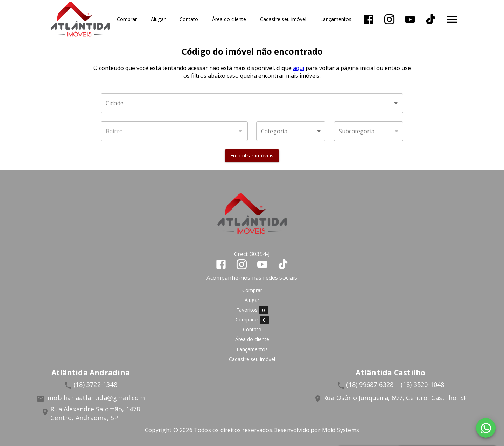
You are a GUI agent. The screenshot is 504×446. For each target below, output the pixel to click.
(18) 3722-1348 (95, 384)
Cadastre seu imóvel (283, 19)
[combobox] (252, 103)
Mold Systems (341, 430)
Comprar (127, 19)
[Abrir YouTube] (410, 19)
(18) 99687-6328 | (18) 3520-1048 (395, 384)
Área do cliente (229, 19)
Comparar (252, 320)
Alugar (159, 19)
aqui (299, 68)
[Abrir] (396, 103)
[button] (291, 131)
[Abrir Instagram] (390, 19)
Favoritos (252, 310)
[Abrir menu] (453, 19)
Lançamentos (336, 19)
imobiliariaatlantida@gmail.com (95, 398)
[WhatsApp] (486, 428)
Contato (189, 19)
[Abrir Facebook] (369, 19)
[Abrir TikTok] (431, 19)
